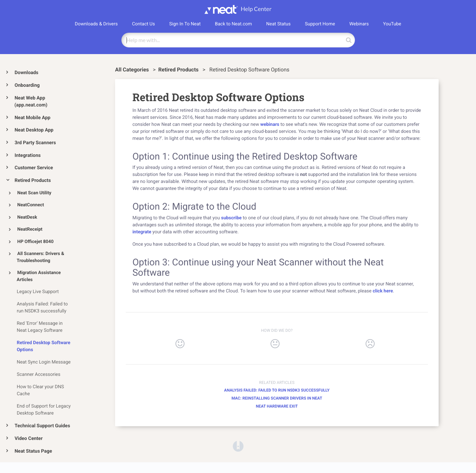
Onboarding (27, 85)
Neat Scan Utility (34, 193)
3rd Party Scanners (35, 143)
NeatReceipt (30, 229)
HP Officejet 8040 (36, 242)
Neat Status (278, 24)
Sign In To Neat (185, 24)
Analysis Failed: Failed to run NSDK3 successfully (277, 390)
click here (383, 291)
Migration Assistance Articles (39, 276)
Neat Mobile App (33, 118)
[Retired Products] (179, 70)
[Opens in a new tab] (238, 446)
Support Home (320, 24)
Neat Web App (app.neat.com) (31, 102)
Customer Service (34, 168)
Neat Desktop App (34, 130)
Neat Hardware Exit (277, 406)
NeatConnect (31, 205)
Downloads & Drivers (96, 24)
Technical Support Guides (42, 426)
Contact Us (144, 24)
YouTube (392, 24)
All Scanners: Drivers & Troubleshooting (40, 257)
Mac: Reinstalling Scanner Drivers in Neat (277, 398)
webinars (270, 125)
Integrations (28, 155)
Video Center (29, 438)
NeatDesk (27, 217)
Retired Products (33, 180)
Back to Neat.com (233, 24)
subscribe (231, 218)
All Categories (133, 70)
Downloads (27, 73)
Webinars (359, 24)
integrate (142, 232)
